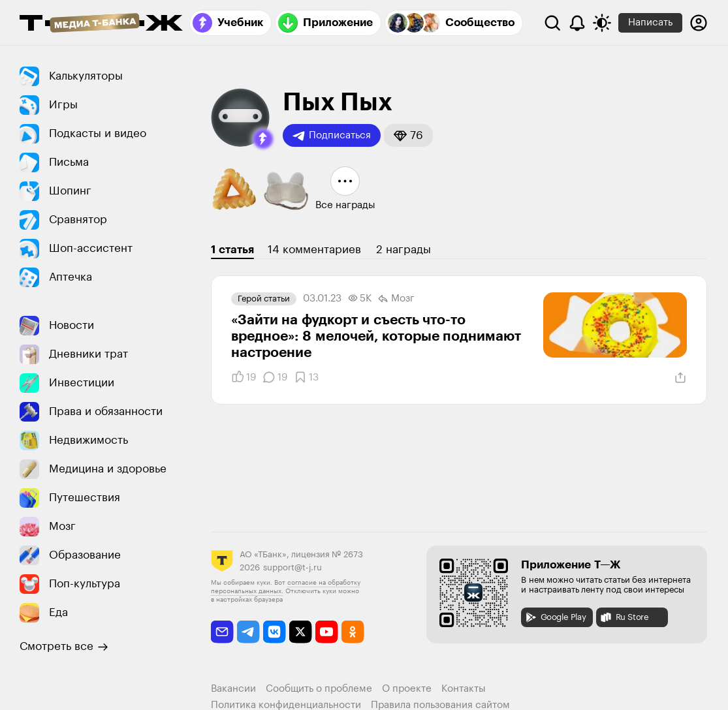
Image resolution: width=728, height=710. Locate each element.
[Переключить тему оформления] (602, 23)
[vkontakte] (275, 632)
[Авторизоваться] (699, 23)
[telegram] (248, 632)
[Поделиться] (680, 378)
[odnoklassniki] (353, 632)
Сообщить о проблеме (319, 689)
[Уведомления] (577, 23)
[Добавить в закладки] (306, 377)
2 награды (404, 250)
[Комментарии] (275, 377)
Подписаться (332, 136)
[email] (222, 632)
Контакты (464, 689)
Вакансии (233, 689)
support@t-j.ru (293, 567)
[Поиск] (552, 23)
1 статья (232, 250)
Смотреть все (64, 647)
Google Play (555, 617)
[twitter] (301, 632)
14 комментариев (314, 250)
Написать (650, 23)
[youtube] (327, 632)
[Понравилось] (244, 377)
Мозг (396, 299)
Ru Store (624, 617)
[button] (263, 139)
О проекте (407, 689)
